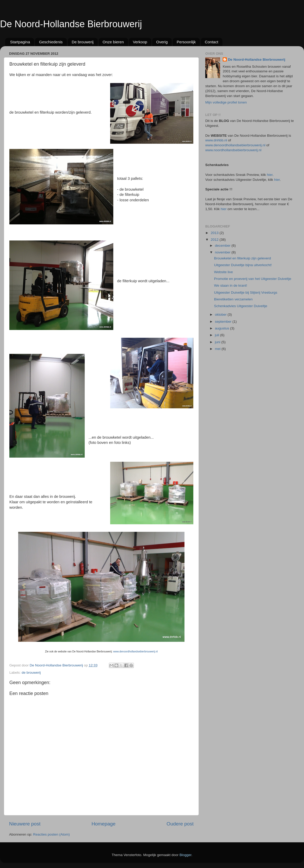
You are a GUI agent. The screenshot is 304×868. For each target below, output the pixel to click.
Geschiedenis (51, 42)
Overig (162, 42)
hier (270, 175)
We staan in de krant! (231, 285)
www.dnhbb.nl (216, 140)
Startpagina (20, 42)
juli (217, 335)
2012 (215, 240)
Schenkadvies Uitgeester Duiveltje (241, 306)
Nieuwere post (25, 824)
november (223, 252)
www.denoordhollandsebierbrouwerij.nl (136, 652)
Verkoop (140, 42)
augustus (223, 328)
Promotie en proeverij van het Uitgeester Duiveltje (253, 279)
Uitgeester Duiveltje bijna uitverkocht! (243, 265)
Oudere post (180, 824)
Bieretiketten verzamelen (233, 299)
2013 (215, 233)
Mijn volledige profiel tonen (226, 102)
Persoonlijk (186, 42)
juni (218, 342)
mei (218, 349)
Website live (224, 272)
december (223, 246)
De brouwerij (83, 42)
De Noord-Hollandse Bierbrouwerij (71, 24)
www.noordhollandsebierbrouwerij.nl (233, 150)
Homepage (103, 824)
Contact (212, 42)
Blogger (186, 855)
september (224, 322)
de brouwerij (31, 673)
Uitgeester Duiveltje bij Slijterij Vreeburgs (246, 292)
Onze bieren (113, 42)
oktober (221, 315)
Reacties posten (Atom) (51, 834)
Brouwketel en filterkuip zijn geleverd (243, 258)
